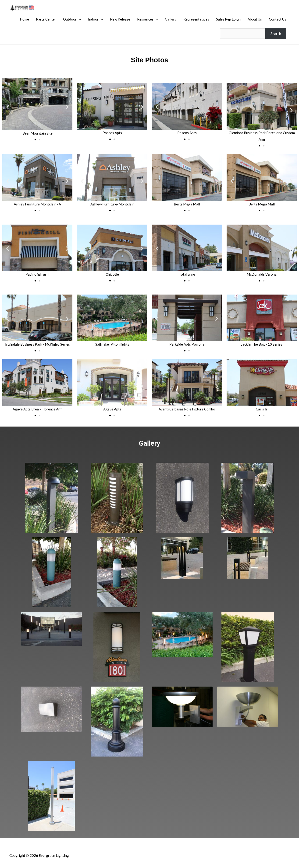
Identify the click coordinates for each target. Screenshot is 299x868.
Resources (145, 19)
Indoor (93, 19)
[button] (8, 107)
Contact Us (278, 19)
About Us (255, 19)
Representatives (196, 19)
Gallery (171, 19)
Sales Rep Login (228, 19)
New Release (120, 19)
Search (276, 33)
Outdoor (70, 19)
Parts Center (46, 19)
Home (24, 19)
